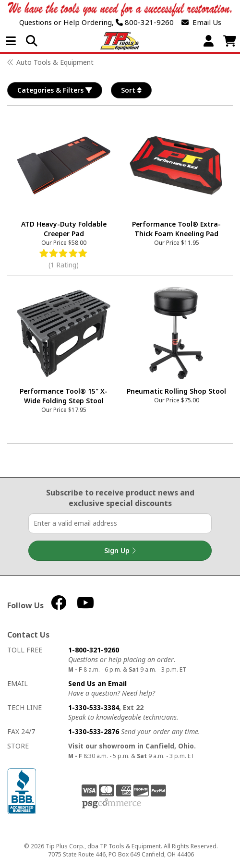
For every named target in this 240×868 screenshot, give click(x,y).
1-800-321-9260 (94, 650)
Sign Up (120, 551)
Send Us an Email (97, 683)
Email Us (201, 22)
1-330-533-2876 (94, 731)
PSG (112, 804)
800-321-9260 (145, 22)
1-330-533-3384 (94, 707)
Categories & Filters (55, 90)
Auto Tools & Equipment (55, 62)
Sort (131, 90)
